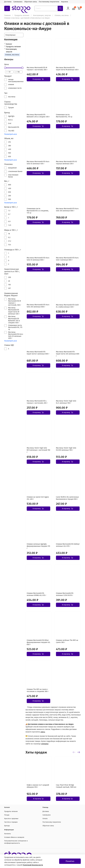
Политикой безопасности (33, 865)
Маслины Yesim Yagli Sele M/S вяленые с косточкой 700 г (38, 450)
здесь (43, 732)
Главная (7, 15)
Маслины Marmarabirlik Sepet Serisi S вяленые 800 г (38, 353)
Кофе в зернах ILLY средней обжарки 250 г (38, 786)
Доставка (8, 2)
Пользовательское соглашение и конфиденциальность (16, 842)
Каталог (9, 44)
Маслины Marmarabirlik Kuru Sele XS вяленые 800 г (38, 259)
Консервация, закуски (42, 15)
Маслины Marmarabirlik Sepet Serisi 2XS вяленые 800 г (68, 354)
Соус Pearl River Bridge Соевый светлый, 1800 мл (66, 786)
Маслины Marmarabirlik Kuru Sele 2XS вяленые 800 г (38, 306)
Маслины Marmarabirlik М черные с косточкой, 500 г (37, 69)
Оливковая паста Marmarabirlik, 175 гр (64, 116)
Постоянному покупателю (49, 2)
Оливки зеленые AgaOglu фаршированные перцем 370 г (38, 546)
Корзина (65, 2)
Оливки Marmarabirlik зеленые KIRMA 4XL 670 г (36, 594)
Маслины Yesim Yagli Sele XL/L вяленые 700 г (66, 402)
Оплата (45, 819)
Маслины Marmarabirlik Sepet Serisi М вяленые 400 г (67, 69)
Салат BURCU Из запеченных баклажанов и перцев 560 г (67, 498)
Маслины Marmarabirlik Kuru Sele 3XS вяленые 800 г (67, 210)
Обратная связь (31, 2)
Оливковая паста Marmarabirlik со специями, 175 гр (38, 211)
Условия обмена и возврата (14, 837)
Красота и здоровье (11, 819)
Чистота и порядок (11, 822)
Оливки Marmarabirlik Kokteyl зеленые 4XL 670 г (68, 545)
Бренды (7, 826)
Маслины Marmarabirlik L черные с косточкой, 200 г (37, 402)
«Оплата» (45, 744)
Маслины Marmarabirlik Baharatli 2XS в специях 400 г (38, 116)
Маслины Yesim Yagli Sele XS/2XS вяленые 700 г (66, 449)
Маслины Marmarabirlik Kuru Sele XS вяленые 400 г (38, 163)
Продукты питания (22, 15)
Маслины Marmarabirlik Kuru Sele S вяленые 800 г (67, 259)
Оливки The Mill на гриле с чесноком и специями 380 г (38, 690)
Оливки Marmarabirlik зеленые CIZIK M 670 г (65, 594)
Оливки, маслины (62, 15)
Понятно (70, 861)
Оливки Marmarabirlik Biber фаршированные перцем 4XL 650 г (38, 642)
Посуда (7, 815)
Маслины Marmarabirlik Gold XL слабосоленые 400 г (67, 306)
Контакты (8, 834)
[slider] (5, 68)
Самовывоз (18, 2)
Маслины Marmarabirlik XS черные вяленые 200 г (66, 163)
